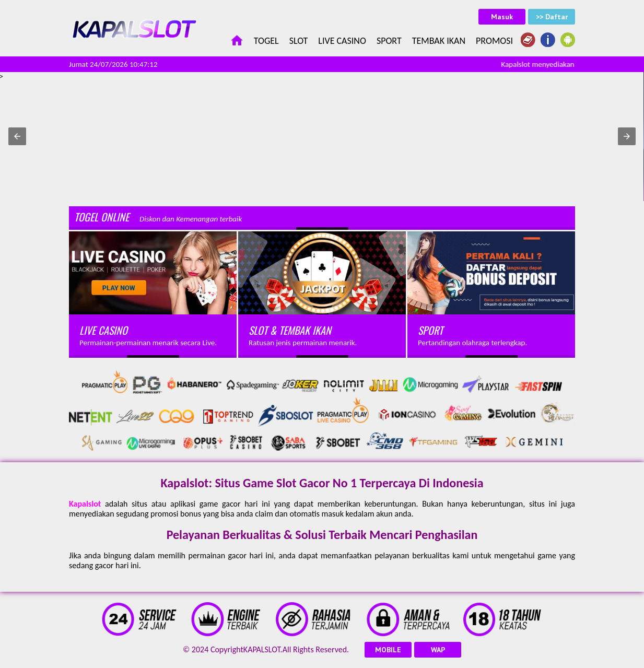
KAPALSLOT (262, 649)
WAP (438, 650)
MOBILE (388, 650)
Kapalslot (85, 504)
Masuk (502, 17)
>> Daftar (552, 17)
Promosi (494, 41)
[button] (17, 136)
